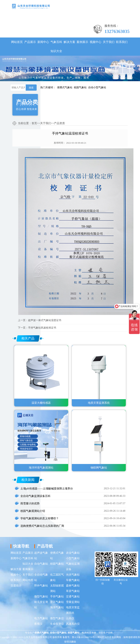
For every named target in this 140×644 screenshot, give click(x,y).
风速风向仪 (73, 624)
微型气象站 (41, 596)
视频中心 (96, 42)
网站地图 (28, 580)
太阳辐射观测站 (57, 588)
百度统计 (16, 586)
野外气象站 (41, 586)
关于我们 (109, 42)
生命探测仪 (57, 624)
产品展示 (30, 42)
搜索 (31, 88)
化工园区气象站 (57, 577)
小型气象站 (73, 558)
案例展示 (82, 42)
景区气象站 (57, 602)
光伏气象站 (73, 575)
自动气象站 (41, 564)
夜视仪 (38, 624)
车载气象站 (73, 580)
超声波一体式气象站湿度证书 (45, 320)
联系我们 (122, 42)
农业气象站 (73, 553)
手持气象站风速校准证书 (42, 328)
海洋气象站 (57, 607)
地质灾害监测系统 (73, 610)
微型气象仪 (57, 618)
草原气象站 (73, 591)
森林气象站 (73, 586)
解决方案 (69, 42)
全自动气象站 (41, 577)
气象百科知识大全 (56, 47)
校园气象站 (80, 87)
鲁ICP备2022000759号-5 (84, 637)
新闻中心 (43, 42)
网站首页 (17, 42)
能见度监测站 (41, 605)
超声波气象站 (41, 556)
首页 (34, 123)
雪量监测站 (73, 602)
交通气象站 (73, 596)
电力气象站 (41, 618)
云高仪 (70, 618)
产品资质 (59, 123)
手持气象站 (57, 596)
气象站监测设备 (73, 566)
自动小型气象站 (97, 87)
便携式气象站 (65, 87)
